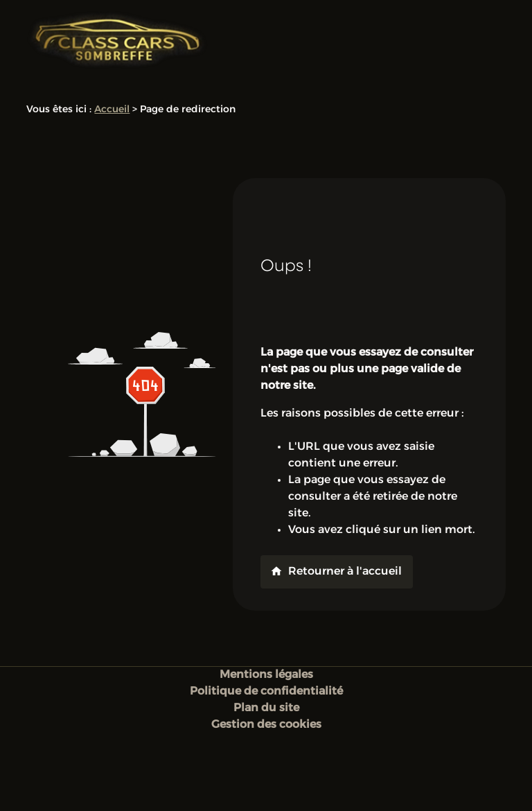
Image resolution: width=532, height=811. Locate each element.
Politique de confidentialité (266, 692)
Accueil (112, 110)
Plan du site (266, 708)
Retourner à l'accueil (336, 571)
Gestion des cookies (266, 725)
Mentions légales (266, 675)
